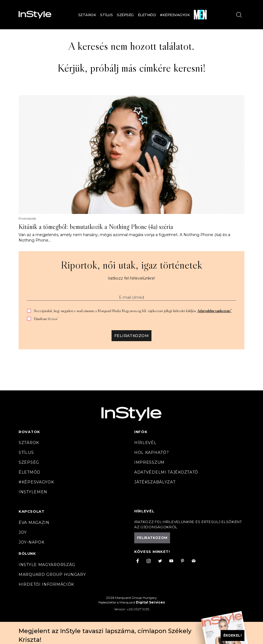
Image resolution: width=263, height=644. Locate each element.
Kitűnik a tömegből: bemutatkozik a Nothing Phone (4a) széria (96, 227)
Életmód (147, 15)
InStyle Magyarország (47, 565)
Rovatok (29, 432)
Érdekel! (233, 635)
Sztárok (87, 15)
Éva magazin (34, 523)
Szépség (125, 15)
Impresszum (149, 462)
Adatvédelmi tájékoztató (214, 311)
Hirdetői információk (46, 584)
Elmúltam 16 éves (46, 319)
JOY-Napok (31, 542)
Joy (23, 532)
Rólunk (27, 553)
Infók (141, 432)
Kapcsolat (31, 511)
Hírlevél (145, 443)
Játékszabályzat (155, 482)
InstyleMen (33, 492)
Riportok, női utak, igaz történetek (131, 265)
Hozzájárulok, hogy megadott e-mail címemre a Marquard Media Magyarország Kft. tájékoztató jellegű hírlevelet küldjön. (133, 311)
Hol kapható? (151, 452)
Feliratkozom (131, 336)
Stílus (106, 15)
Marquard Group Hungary (52, 575)
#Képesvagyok (175, 15)
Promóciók (27, 219)
